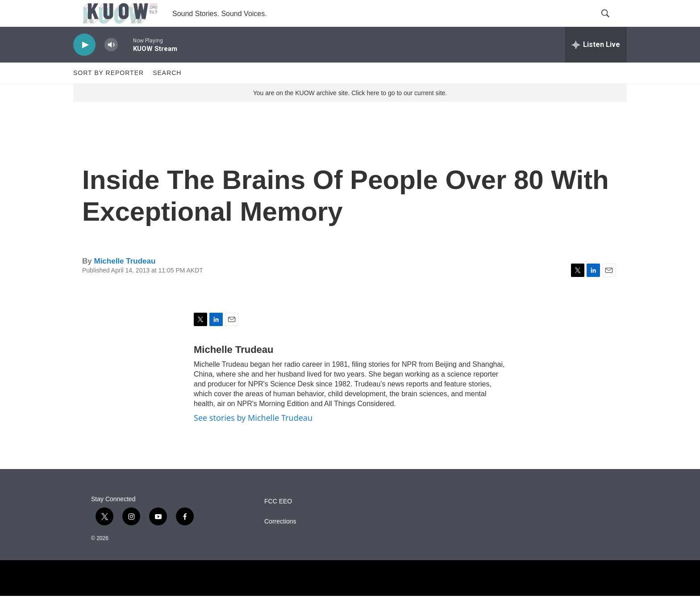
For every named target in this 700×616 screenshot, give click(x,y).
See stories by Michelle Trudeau (253, 438)
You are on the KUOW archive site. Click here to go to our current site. (350, 113)
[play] (84, 65)
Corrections (280, 542)
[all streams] (596, 65)
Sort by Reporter (108, 93)
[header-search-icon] (612, 24)
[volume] (111, 65)
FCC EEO (278, 522)
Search (167, 93)
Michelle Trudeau (125, 281)
